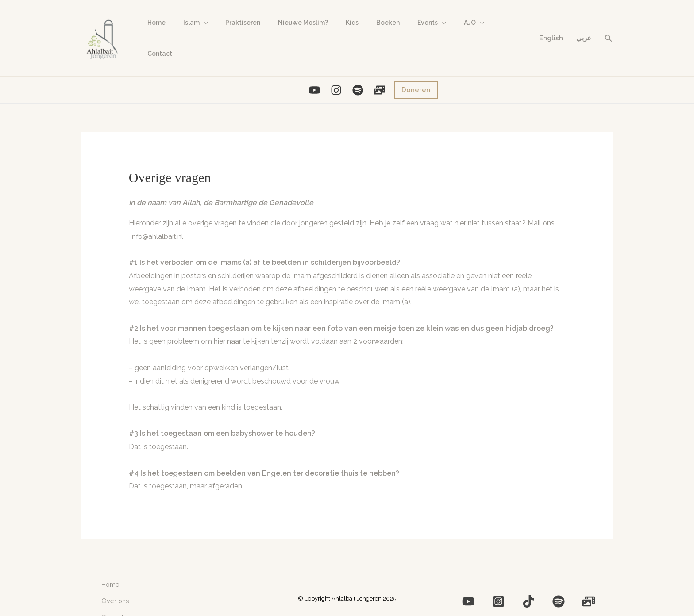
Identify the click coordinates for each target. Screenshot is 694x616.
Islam (187, 35)
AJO (434, 35)
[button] (609, 35)
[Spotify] (358, 83)
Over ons (113, 588)
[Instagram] (336, 83)
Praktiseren (229, 35)
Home (154, 35)
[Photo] (380, 83)
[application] (196, 35)
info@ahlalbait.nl (157, 230)
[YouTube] (314, 83)
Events (397, 35)
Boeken (359, 35)
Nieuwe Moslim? (284, 35)
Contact (469, 35)
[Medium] (543, 589)
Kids (328, 35)
